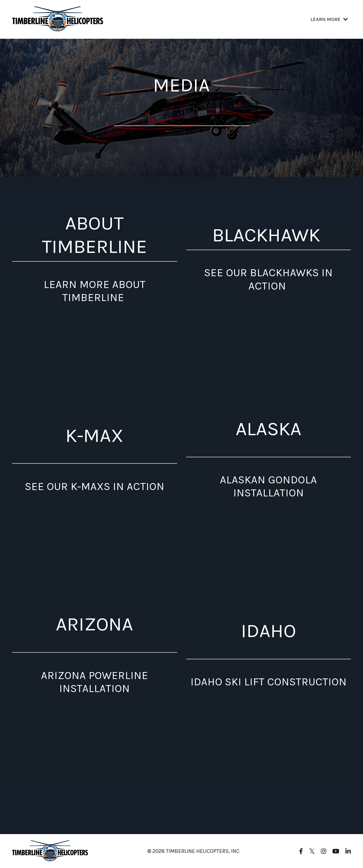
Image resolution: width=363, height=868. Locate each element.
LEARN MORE (329, 19)
